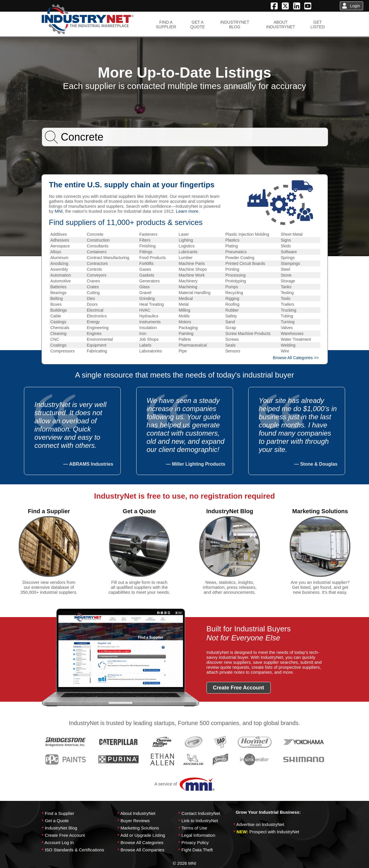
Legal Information (198, 835)
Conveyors (97, 275)
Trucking (289, 310)
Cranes (93, 281)
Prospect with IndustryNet (274, 832)
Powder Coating (240, 258)
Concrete (95, 234)
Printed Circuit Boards (245, 263)
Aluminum (60, 258)
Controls (95, 269)
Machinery (188, 281)
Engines (94, 333)
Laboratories (151, 351)
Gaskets (147, 275)
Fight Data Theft (197, 850)
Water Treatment (296, 339)
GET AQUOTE (197, 25)
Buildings (59, 310)
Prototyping (236, 281)
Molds (184, 316)
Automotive (61, 281)
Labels (145, 345)
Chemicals (60, 328)
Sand (230, 322)
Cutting (93, 293)
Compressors (63, 351)
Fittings (146, 252)
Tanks (286, 287)
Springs (288, 258)
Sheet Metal (292, 234)
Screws (232, 339)
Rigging (232, 298)
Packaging (188, 328)
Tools (286, 298)
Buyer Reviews (135, 821)
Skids (286, 246)
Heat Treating (152, 304)
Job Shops (149, 339)
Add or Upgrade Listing (142, 835)
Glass (145, 287)
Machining (188, 287)
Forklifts (147, 263)
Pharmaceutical (193, 345)
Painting (186, 333)
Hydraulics (149, 316)
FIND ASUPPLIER (166, 25)
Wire (285, 351)
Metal (184, 304)
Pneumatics (236, 252)
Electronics (97, 316)
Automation (61, 275)
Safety (231, 316)
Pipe (183, 351)
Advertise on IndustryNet (260, 824)
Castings (58, 322)
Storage (288, 281)
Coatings (58, 345)
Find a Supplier (60, 813)
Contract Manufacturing (108, 258)
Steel (286, 269)
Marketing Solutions (140, 828)
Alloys (56, 252)
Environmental (100, 339)
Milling (185, 310)
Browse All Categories (142, 842)
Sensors (233, 351)
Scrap (231, 328)
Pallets (185, 339)
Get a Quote (57, 821)
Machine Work (192, 275)
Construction (98, 240)
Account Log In (59, 842)
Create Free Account (65, 835)
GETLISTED (318, 25)
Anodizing (60, 263)
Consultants (98, 246)
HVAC (145, 310)
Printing (232, 269)
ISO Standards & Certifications (75, 850)
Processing (236, 275)
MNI (59, 211)
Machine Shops (193, 269)
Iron (143, 333)
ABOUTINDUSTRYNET (280, 25)
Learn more (187, 211)
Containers (97, 252)
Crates (93, 287)
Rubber (232, 310)
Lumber (186, 258)
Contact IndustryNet (201, 813)
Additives (59, 234)
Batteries (58, 287)
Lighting (186, 240)
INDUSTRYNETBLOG (235, 25)
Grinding (147, 298)
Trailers (288, 304)
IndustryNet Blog (61, 828)
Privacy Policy (195, 842)
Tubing (287, 316)
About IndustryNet (138, 813)
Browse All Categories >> (296, 358)
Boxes (56, 304)
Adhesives (60, 240)
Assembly (59, 269)
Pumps (232, 287)
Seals (231, 345)
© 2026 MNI (184, 863)
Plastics (232, 240)
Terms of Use (194, 828)
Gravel (145, 293)
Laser (184, 234)
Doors (92, 304)
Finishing (148, 246)
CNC (55, 339)
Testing (287, 293)
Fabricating (97, 351)
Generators (150, 281)
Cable (56, 316)
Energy (93, 322)
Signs (286, 240)
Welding (288, 345)
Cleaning (58, 333)
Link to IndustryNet (200, 821)
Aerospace (60, 246)
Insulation (148, 328)
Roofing (232, 304)
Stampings (291, 263)
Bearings (58, 293)
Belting (57, 298)
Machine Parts (192, 263)
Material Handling (195, 293)
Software (289, 252)
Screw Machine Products (248, 333)
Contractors (97, 263)
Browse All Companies (142, 850)
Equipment (97, 345)
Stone (286, 275)
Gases (145, 269)
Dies (91, 298)
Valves (287, 328)
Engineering (98, 328)
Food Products (153, 258)
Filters (145, 240)
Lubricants (188, 252)
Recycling (234, 293)
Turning (288, 322)
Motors (185, 322)
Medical (186, 298)
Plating (232, 246)
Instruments (150, 322)
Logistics (187, 246)
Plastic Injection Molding (247, 234)
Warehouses (292, 333)
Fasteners (148, 234)
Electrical (95, 310)
